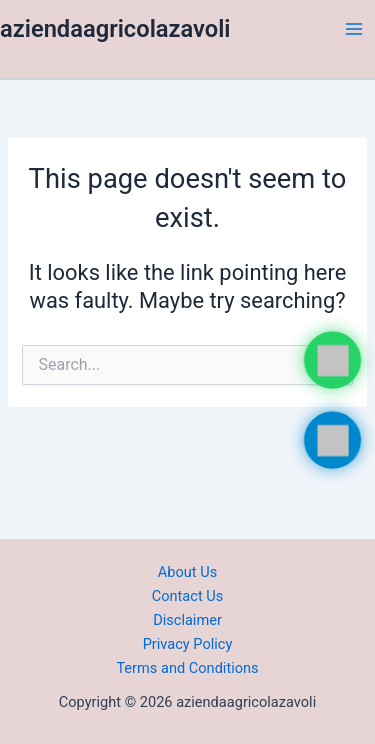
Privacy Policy (188, 644)
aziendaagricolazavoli (115, 29)
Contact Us (188, 596)
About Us (187, 572)
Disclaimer (187, 620)
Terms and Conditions (187, 668)
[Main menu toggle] (354, 29)
